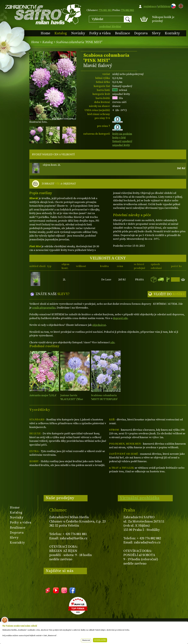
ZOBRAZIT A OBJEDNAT (59, 184)
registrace (150, 6)
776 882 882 (127, 10)
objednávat (99, 325)
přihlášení (164, 6)
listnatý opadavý (122, 141)
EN (180, 5)
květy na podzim (122, 134)
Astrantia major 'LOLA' (43, 395)
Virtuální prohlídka (140, 498)
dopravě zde (120, 318)
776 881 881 (105, 10)
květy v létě (119, 138)
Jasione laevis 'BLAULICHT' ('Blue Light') (72, 399)
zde (112, 342)
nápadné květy (121, 145)
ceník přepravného (44, 308)
